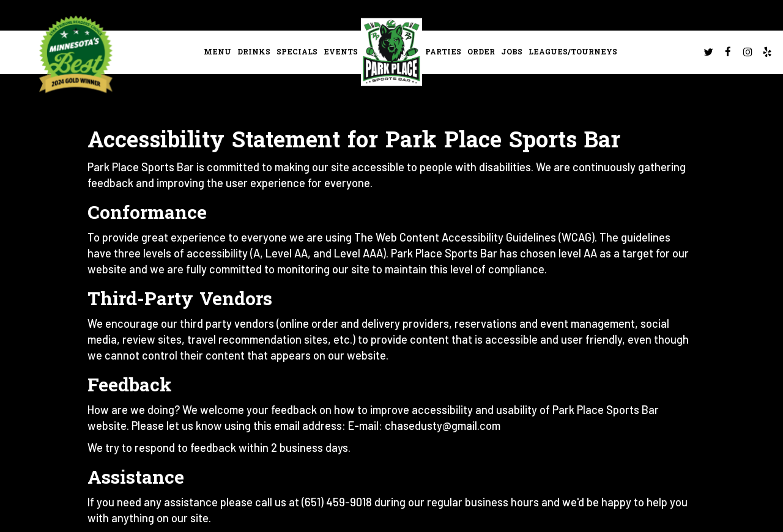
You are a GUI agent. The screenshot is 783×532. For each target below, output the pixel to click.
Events (341, 52)
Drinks (254, 52)
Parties (443, 52)
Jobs (512, 52)
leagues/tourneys (573, 52)
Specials (297, 52)
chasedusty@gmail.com (443, 426)
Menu (217, 52)
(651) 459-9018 (337, 502)
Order (481, 52)
